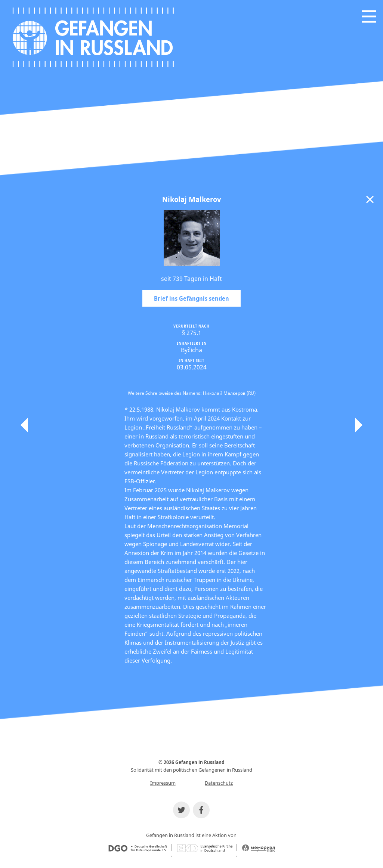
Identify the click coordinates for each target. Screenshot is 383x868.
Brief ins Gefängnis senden (191, 298)
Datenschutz (219, 783)
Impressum (163, 783)
